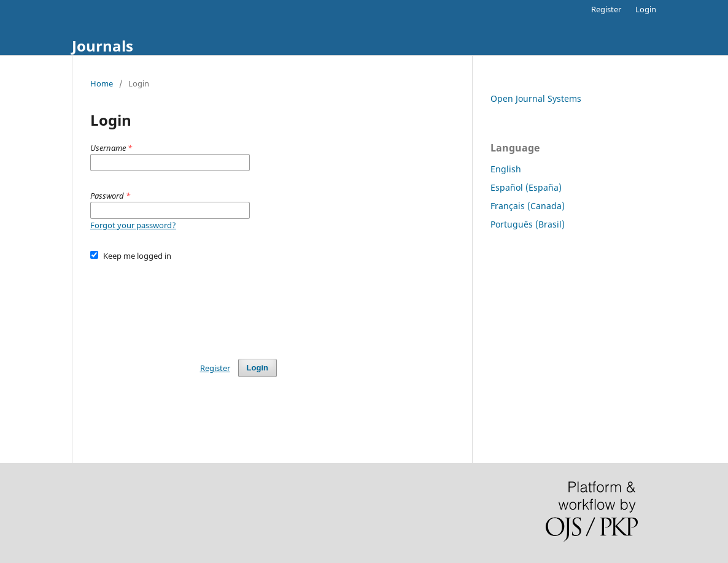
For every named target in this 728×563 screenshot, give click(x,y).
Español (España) (526, 187)
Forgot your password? (133, 225)
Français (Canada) (528, 206)
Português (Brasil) (528, 224)
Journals (103, 46)
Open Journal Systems (536, 98)
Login (646, 9)
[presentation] (184, 304)
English (506, 169)
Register (606, 9)
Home (102, 83)
